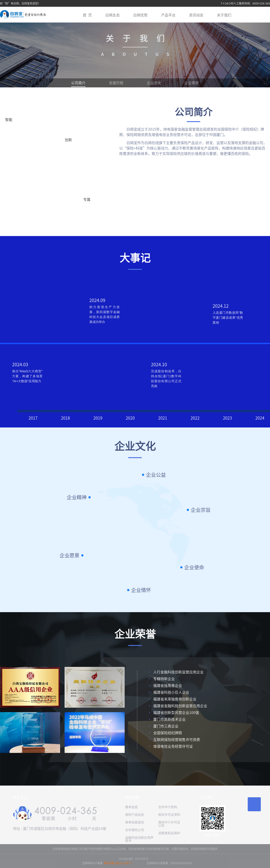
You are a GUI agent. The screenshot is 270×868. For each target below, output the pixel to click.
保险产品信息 (135, 815)
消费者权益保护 (169, 833)
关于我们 (224, 15)
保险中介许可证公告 (169, 824)
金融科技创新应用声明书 (139, 839)
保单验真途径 (135, 822)
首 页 (87, 15)
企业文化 (154, 83)
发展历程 (116, 83)
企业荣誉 (192, 83)
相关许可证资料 (169, 815)
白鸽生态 (112, 15)
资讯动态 (196, 15)
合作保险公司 (135, 830)
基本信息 (131, 807)
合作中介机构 (168, 807)
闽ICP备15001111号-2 (118, 863)
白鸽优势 (140, 15)
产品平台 (168, 15)
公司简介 (78, 83)
